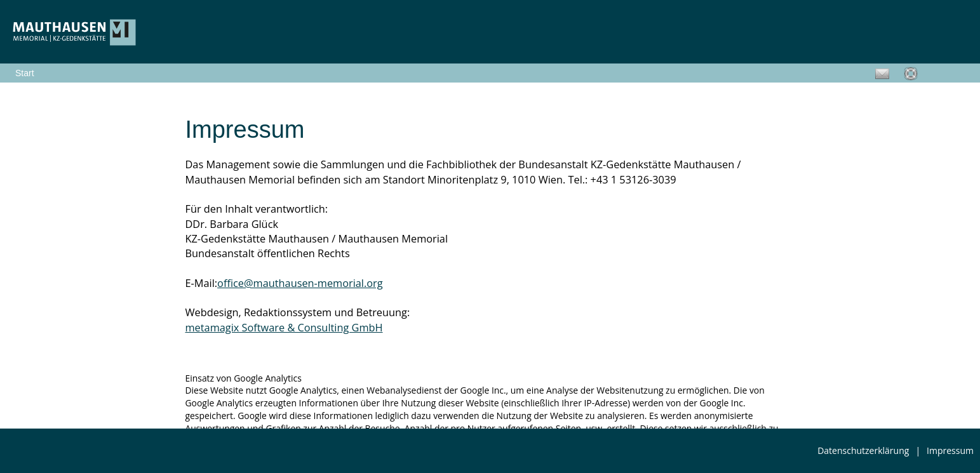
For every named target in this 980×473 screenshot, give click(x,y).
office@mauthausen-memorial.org (300, 283)
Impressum (950, 450)
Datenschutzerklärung (863, 450)
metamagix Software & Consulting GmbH (284, 328)
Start (25, 73)
